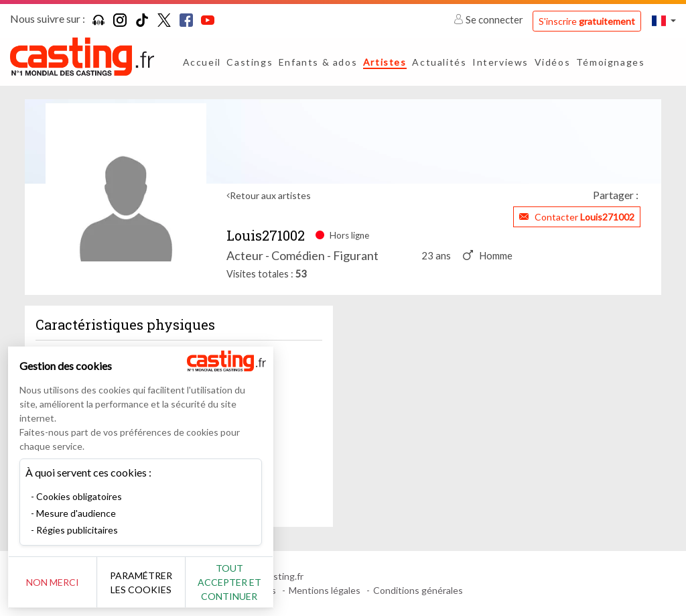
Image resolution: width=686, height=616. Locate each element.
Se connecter (489, 19)
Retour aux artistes (270, 195)
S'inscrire (587, 21)
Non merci (55, 582)
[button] (664, 20)
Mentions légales (325, 590)
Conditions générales (418, 590)
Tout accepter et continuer (242, 582)
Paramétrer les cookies (149, 582)
